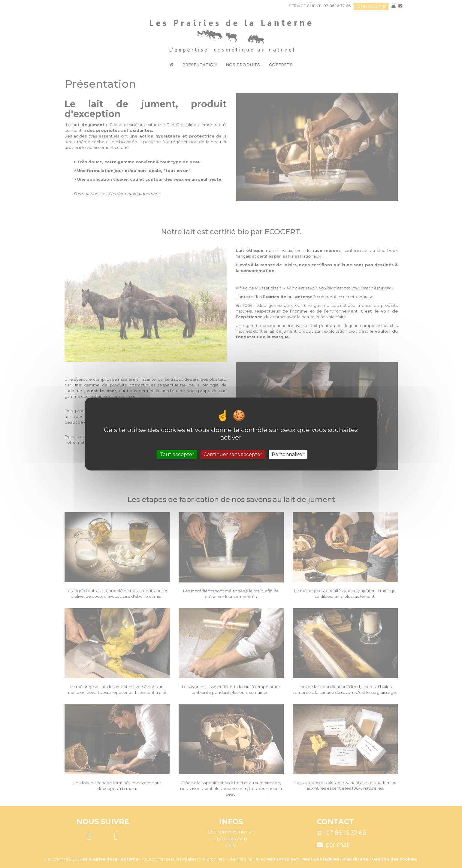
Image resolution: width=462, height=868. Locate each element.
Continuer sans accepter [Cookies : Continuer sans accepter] (233, 454)
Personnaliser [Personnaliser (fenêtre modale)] (288, 454)
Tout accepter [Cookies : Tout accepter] (177, 454)
